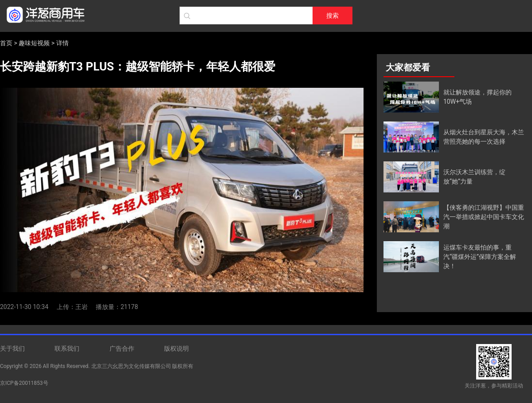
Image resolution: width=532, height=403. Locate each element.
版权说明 (176, 348)
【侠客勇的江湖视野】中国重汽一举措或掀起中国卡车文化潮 (484, 217)
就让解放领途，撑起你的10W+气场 (477, 97)
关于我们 (12, 348)
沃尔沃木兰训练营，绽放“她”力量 (474, 177)
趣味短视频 (34, 43)
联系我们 (67, 348)
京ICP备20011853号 (24, 383)
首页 (6, 43)
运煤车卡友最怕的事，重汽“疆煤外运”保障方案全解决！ (480, 257)
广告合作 (122, 348)
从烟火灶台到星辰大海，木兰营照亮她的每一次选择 (484, 137)
